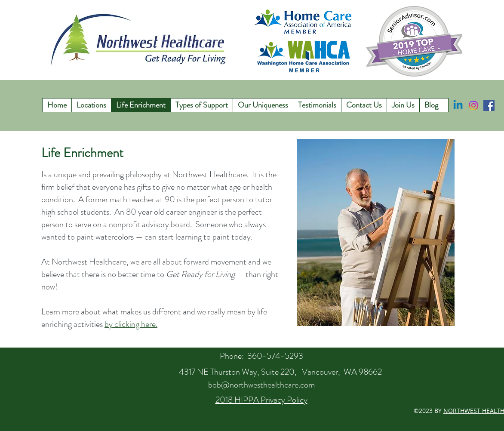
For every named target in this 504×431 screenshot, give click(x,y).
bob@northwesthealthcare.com (261, 385)
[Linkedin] (458, 105)
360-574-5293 (275, 356)
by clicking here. (131, 324)
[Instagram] (473, 105)
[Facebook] (489, 105)
